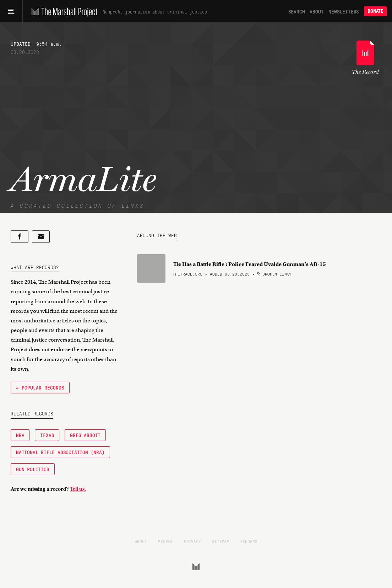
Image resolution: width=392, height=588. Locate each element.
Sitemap (220, 541)
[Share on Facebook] (20, 237)
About (317, 11)
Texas (47, 435)
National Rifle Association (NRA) (60, 452)
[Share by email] (41, 237)
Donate (375, 11)
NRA (20, 435)
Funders (249, 541)
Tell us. (78, 489)
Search (297, 11)
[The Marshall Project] (63, 11)
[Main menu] (11, 11)
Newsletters (344, 11)
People (165, 541)
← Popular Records (40, 387)
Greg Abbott (85, 435)
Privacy (192, 541)
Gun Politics (33, 469)
